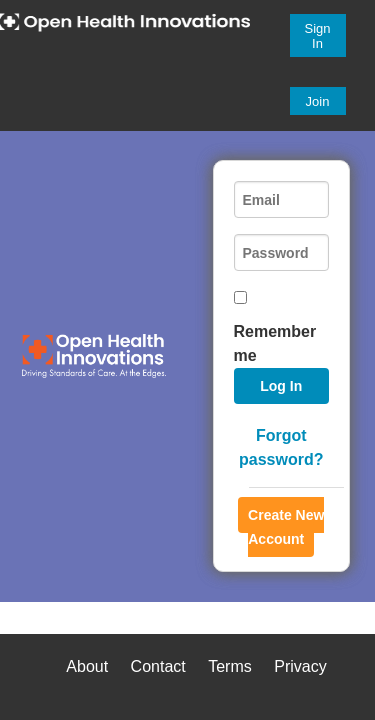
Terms (230, 666)
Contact (158, 666)
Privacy (300, 666)
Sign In (318, 36)
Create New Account (286, 527)
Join (318, 101)
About (87, 666)
